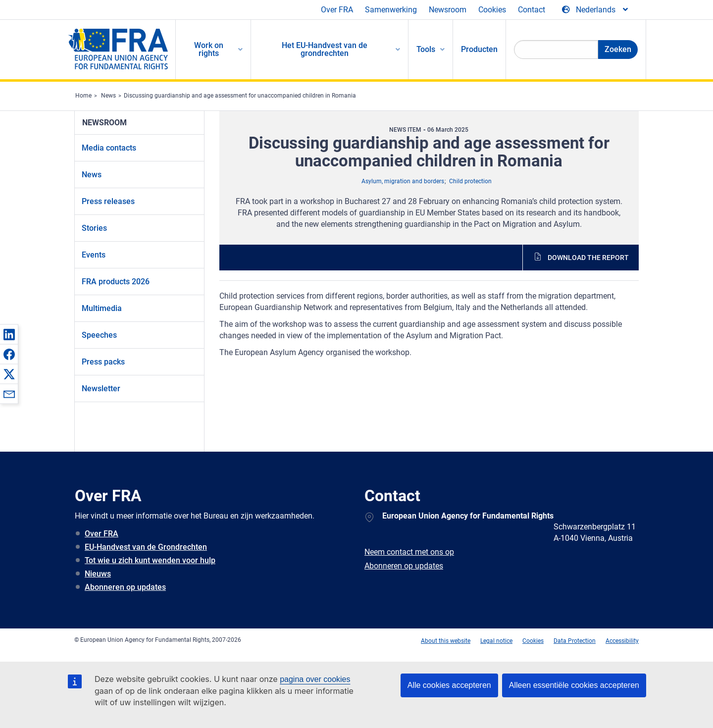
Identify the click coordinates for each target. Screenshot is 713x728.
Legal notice (496, 641)
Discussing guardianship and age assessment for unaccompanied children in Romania (240, 96)
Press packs (103, 362)
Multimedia (102, 308)
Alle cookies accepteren (449, 685)
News (108, 96)
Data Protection (575, 641)
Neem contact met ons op (409, 552)
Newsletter (101, 389)
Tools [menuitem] (426, 49)
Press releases (108, 201)
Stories (94, 228)
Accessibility (622, 641)
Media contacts (109, 148)
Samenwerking (391, 10)
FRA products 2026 (116, 282)
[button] (9, 334)
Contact (532, 10)
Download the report (588, 258)
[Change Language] (596, 10)
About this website (446, 641)
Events (94, 255)
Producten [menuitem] (479, 49)
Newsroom (448, 10)
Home (83, 96)
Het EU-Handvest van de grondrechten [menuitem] (325, 49)
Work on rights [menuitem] (209, 49)
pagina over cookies (315, 679)
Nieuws (98, 574)
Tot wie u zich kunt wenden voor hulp (150, 560)
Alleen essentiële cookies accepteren (574, 685)
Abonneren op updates (125, 587)
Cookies (492, 10)
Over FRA (337, 10)
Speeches (99, 335)
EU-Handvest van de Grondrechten (146, 547)
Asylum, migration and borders (403, 181)
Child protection (470, 181)
